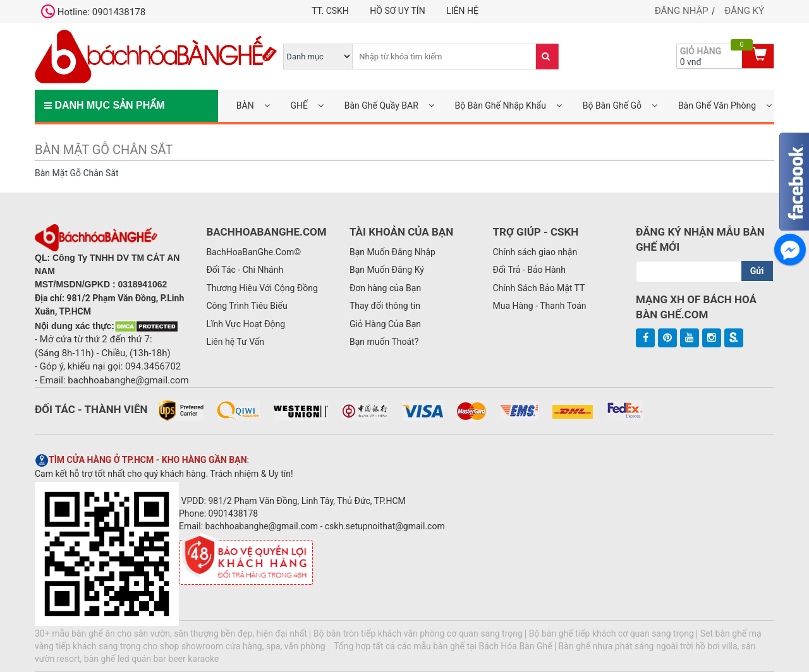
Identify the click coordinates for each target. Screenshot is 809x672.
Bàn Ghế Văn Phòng (717, 105)
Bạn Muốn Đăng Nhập (392, 252)
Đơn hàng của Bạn (385, 288)
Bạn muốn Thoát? (384, 342)
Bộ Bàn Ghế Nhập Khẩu (501, 105)
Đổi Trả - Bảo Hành (529, 270)
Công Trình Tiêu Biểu (246, 306)
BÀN (245, 105)
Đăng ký (744, 11)
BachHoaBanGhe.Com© (253, 252)
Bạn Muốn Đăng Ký (387, 270)
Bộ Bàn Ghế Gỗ (612, 105)
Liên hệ (462, 11)
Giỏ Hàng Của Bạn (385, 324)
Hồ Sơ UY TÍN (397, 11)
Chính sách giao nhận (535, 252)
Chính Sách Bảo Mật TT (538, 288)
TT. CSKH (330, 11)
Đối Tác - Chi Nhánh (245, 270)
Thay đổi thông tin (385, 306)
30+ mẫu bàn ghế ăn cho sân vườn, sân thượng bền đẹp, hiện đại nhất (171, 633)
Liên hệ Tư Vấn (235, 342)
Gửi (757, 271)
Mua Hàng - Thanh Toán (539, 306)
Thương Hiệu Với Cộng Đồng (262, 288)
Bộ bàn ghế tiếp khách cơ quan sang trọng (611, 633)
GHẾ (299, 105)
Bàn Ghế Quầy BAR (381, 105)
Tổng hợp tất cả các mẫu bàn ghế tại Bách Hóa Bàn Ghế (443, 646)
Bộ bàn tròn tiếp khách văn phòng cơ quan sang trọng (418, 633)
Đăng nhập (682, 11)
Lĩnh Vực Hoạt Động (246, 324)
